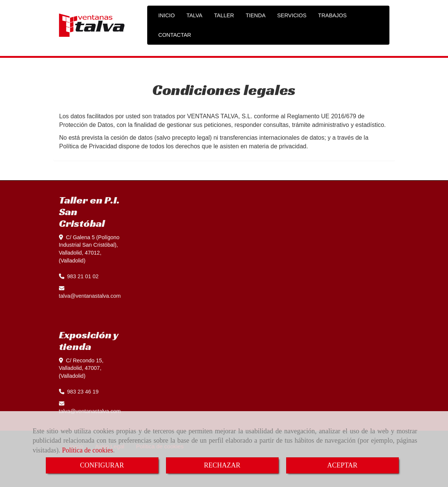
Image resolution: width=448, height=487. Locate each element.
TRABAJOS (332, 15)
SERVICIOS (292, 15)
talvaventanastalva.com (90, 296)
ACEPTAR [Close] (342, 465)
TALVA (194, 15)
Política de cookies (87, 450)
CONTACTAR (175, 35)
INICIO (167, 15)
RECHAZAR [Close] (222, 465)
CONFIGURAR (102, 465)
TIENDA (256, 15)
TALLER (224, 15)
